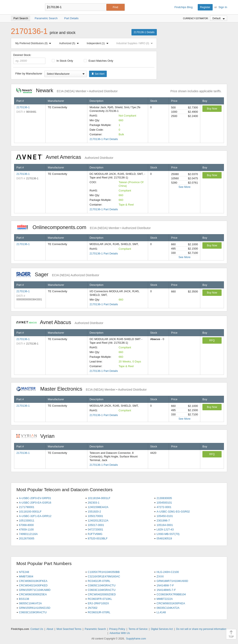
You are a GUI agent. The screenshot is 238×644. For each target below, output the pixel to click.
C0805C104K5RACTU (102, 585)
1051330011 (27, 521)
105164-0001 (165, 525)
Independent (98, 43)
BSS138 (24, 599)
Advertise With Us (120, 633)
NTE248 (24, 572)
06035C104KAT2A (168, 608)
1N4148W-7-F (165, 585)
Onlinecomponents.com (83, 227)
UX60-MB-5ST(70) (168, 534)
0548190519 (164, 538)
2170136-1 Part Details (104, 139)
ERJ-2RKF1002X (98, 603)
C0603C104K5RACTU (102, 590)
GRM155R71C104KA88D (35, 590)
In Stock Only (62, 61)
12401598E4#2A (98, 507)
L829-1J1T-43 (165, 529)
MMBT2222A (165, 599)
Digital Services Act (162, 629)
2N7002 (93, 608)
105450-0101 (165, 516)
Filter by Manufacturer (29, 74)
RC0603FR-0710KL (100, 599)
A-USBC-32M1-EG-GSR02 (173, 512)
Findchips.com (25, 7)
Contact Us (37, 629)
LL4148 (161, 612)
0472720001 (95, 529)
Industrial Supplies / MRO (135, 43)
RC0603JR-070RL (99, 612)
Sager (58, 274)
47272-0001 (164, 507)
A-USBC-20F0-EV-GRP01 (35, 498)
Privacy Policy (117, 629)
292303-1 (94, 503)
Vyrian (38, 436)
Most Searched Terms (69, 629)
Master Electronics (81, 389)
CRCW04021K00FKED (33, 585)
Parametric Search (95, 629)
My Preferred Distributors (34, 43)
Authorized (70, 43)
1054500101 (164, 503)
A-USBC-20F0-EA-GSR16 (35, 503)
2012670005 (27, 538)
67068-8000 (26, 525)
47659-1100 (26, 529)
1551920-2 (94, 512)
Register (205, 7)
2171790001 (27, 507)
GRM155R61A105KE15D (35, 608)
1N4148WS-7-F (166, 590)
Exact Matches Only (98, 61)
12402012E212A (98, 521)
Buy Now (212, 109)
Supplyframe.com (136, 639)
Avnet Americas (65, 157)
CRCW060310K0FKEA (33, 581)
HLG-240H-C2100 (168, 572)
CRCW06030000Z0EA (33, 594)
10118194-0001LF (99, 498)
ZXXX (160, 576)
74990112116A (28, 534)
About (50, 629)
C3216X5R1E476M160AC (104, 576)
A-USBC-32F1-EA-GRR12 (35, 516)
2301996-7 (163, 521)
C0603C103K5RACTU (33, 612)
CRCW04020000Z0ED (102, 594)
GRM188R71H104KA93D (172, 581)
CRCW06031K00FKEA (171, 603)
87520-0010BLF (98, 538)
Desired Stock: (29, 59)
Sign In (223, 7)
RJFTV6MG (95, 534)
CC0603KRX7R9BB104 (171, 594)
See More (185, 187)
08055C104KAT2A (30, 603)
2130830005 (164, 498)
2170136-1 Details (144, 32)
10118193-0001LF (30, 512)
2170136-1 (23, 107)
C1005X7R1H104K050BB (104, 572)
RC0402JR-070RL (99, 581)
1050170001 (95, 516)
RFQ (212, 340)
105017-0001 (96, 525)
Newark (67, 90)
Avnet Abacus (60, 322)
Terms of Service (138, 629)
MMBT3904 (26, 576)
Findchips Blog (184, 7)
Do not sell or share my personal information (201, 629)
